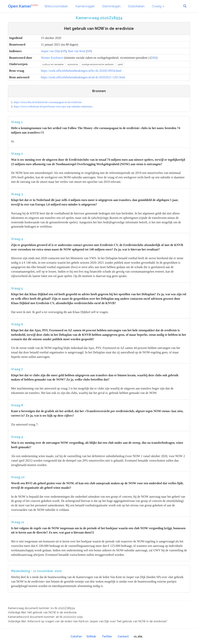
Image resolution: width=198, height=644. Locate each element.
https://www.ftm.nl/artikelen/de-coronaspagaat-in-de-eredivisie (48, 102)
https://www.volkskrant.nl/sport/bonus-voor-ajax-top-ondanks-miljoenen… (54, 107)
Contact (123, 636)
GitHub (91, 636)
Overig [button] (158, 6)
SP (64, 51)
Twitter (107, 636)
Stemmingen (111, 6)
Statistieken (136, 6)
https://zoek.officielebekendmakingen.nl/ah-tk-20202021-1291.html (83, 77)
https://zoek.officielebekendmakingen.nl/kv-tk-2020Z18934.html (81, 71)
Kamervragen (85, 6)
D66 (154, 58)
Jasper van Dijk (51, 51)
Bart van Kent (77, 51)
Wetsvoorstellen (56, 6)
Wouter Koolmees (52, 58)
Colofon (76, 636)
